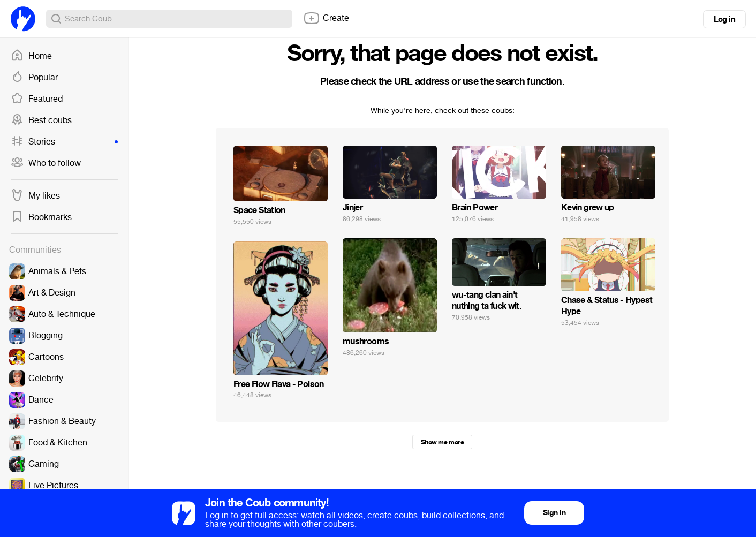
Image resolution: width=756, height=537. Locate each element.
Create (326, 18)
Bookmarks (41, 217)
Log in (724, 19)
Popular (34, 78)
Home (31, 56)
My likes (35, 196)
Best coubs (41, 120)
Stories (64, 142)
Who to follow (46, 163)
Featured (37, 99)
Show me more (442, 442)
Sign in (554, 513)
